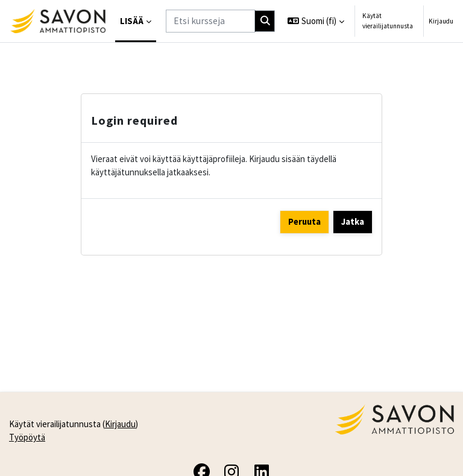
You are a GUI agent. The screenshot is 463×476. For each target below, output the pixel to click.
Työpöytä (27, 437)
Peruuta (304, 221)
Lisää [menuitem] (132, 21)
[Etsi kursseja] (210, 21)
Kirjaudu (441, 21)
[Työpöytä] (58, 21)
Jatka (353, 221)
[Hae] (265, 21)
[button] (316, 21)
